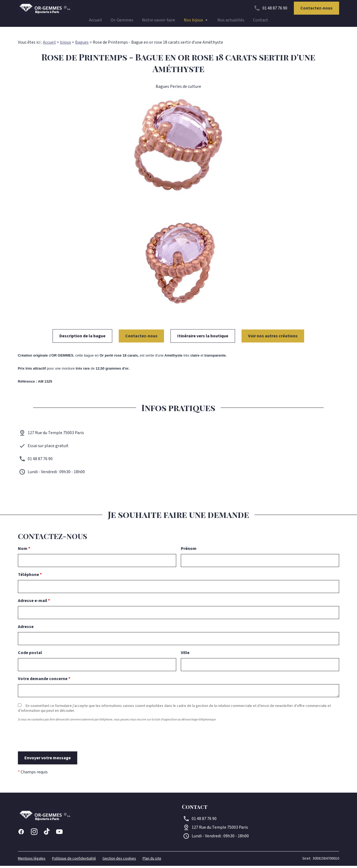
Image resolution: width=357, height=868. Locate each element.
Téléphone (30, 577)
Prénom (189, 551)
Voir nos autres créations (273, 338)
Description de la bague (82, 338)
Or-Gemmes (122, 22)
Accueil (95, 22)
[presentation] (59, 748)
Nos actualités (231, 22)
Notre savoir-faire (159, 22)
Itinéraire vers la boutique (203, 338)
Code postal (30, 655)
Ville (185, 655)
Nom (24, 551)
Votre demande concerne (44, 681)
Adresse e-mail (34, 603)
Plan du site (152, 861)
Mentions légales (32, 861)
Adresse (26, 629)
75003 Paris (220, 829)
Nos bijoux (193, 22)
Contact (260, 22)
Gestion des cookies (119, 861)
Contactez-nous (316, 10)
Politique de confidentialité (74, 861)
